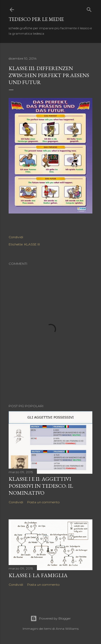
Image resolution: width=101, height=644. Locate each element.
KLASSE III (32, 244)
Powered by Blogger (51, 618)
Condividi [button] (16, 237)
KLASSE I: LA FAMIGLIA (38, 575)
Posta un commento (43, 502)
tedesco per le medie (36, 19)
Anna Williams (67, 629)
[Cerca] (89, 8)
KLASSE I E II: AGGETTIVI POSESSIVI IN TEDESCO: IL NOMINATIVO (41, 486)
